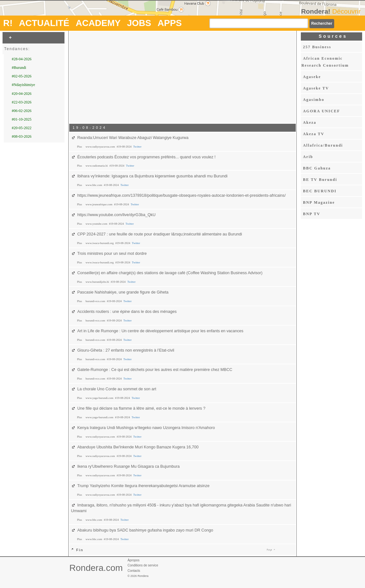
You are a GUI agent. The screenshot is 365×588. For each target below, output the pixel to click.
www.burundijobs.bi (98, 282)
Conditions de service (143, 565)
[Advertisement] (183, 77)
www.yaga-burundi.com (100, 398)
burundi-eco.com (96, 301)
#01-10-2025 (22, 119)
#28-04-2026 (22, 59)
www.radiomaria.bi (97, 166)
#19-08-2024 (124, 147)
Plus (80, 147)
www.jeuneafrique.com (99, 204)
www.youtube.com (97, 224)
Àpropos (133, 560)
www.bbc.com (94, 185)
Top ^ (271, 550)
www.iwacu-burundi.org (100, 243)
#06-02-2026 (22, 111)
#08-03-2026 (22, 136)
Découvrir (347, 11)
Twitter (137, 147)
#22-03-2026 (22, 102)
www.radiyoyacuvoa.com (101, 147)
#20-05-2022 (22, 128)
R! (8, 23)
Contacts (134, 571)
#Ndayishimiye (23, 85)
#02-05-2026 (22, 76)
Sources (333, 36)
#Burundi (19, 68)
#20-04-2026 (22, 94)
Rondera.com (96, 568)
